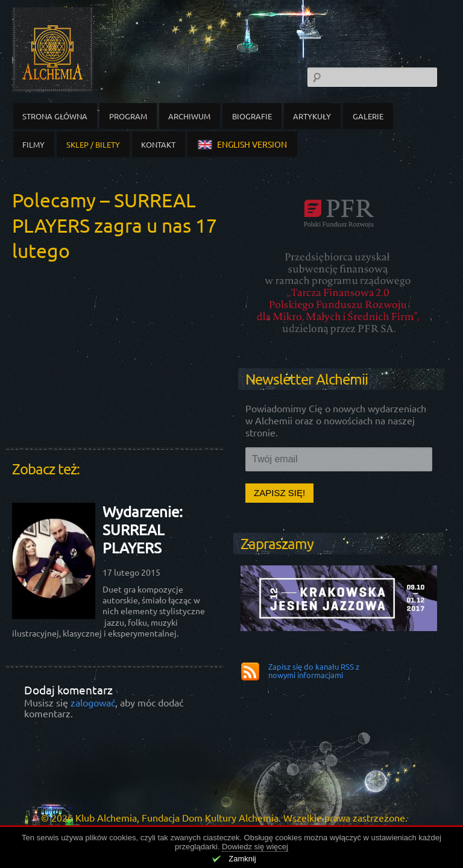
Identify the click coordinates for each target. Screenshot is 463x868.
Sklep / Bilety (93, 144)
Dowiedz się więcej (255, 847)
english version (242, 144)
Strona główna (55, 116)
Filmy (33, 144)
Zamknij (242, 859)
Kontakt (158, 144)
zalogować (93, 702)
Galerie (368, 116)
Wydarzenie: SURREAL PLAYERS (143, 530)
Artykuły (312, 116)
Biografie (252, 116)
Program (128, 116)
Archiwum (189, 116)
